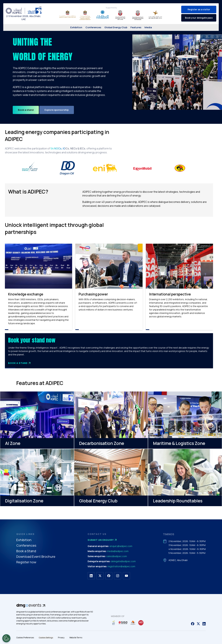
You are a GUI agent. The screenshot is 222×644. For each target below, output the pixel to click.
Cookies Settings (46, 638)
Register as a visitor (199, 9)
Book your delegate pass (199, 18)
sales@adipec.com (117, 556)
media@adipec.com (118, 551)
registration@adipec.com (121, 566)
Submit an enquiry (103, 540)
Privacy (61, 638)
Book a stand (26, 110)
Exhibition (76, 27)
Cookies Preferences (25, 638)
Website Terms (76, 638)
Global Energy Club (116, 27)
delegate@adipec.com (123, 561)
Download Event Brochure (36, 557)
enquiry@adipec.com (121, 546)
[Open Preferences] (6, 638)
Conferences (93, 27)
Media (148, 27)
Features (136, 27)
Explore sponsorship (57, 110)
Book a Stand (20, 363)
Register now (26, 562)
